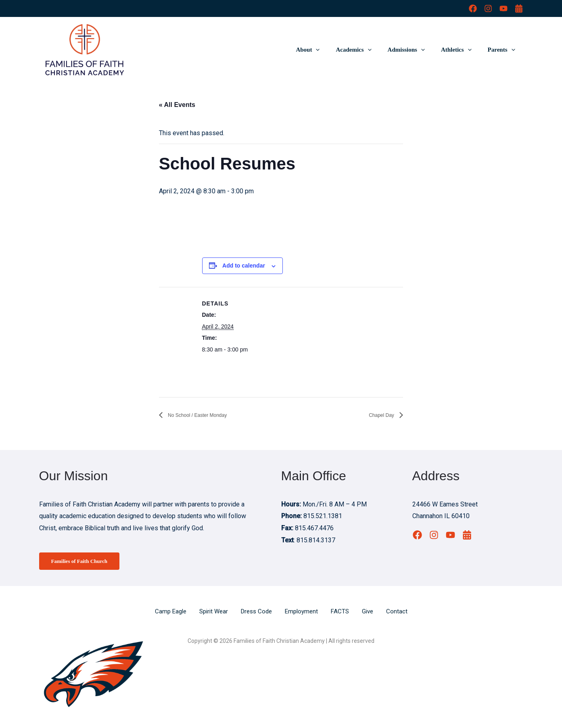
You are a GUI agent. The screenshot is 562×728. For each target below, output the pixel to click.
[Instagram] (488, 8)
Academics (368, 50)
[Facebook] (473, 8)
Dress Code (257, 612)
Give (373, 612)
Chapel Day (378, 415)
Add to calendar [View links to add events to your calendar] (244, 266)
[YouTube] (504, 8)
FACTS (344, 612)
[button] (334, 50)
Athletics (462, 50)
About (326, 50)
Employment (304, 612)
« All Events (177, 105)
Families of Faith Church (84, 562)
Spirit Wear (211, 612)
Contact (402, 612)
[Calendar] (519, 8)
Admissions (416, 50)
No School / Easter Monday (207, 415)
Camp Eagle (166, 612)
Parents (504, 50)
